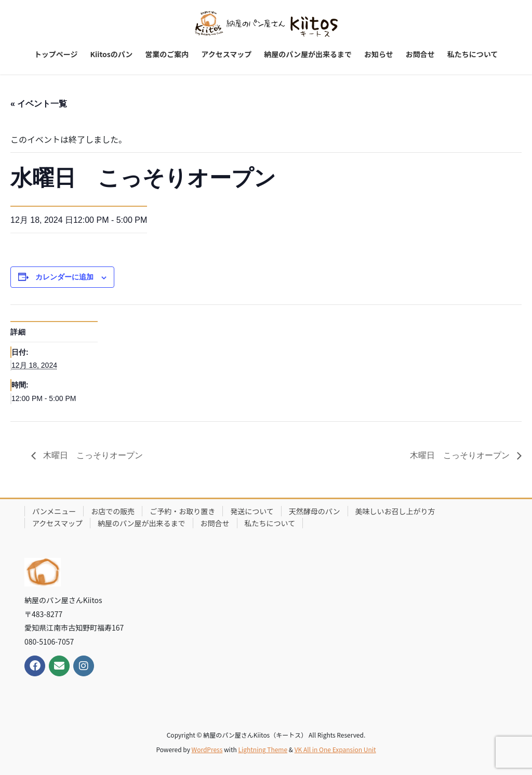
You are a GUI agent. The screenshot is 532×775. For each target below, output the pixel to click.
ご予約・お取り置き (182, 511)
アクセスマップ (57, 523)
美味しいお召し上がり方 (395, 511)
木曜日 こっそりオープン (92, 455)
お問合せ (215, 523)
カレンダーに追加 (64, 277)
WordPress (207, 749)
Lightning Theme (263, 749)
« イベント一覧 (39, 104)
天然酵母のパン (315, 511)
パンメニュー (54, 511)
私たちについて (270, 523)
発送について (252, 511)
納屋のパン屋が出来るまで (142, 523)
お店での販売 (113, 511)
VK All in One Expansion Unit (335, 749)
